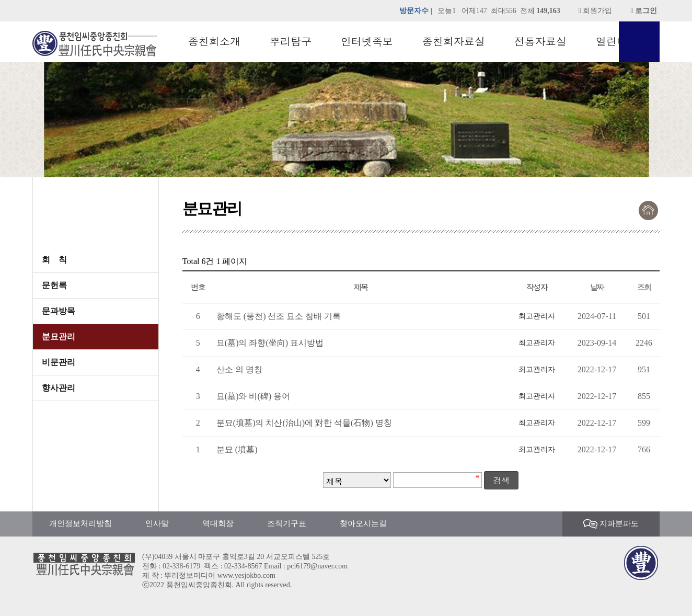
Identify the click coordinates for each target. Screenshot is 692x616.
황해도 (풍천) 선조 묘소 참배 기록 (279, 316)
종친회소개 (214, 42)
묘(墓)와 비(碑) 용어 (253, 396)
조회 (644, 287)
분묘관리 (59, 336)
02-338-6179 (181, 566)
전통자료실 (540, 42)
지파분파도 (611, 524)
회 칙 (54, 260)
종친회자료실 (454, 42)
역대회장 (218, 523)
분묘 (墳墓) (237, 449)
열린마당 (617, 42)
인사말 (157, 523)
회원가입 (596, 11)
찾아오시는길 (363, 523)
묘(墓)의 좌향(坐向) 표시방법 (270, 343)
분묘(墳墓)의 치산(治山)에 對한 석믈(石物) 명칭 (304, 423)
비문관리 (59, 362)
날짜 (597, 287)
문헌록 (54, 285)
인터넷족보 (367, 42)
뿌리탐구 (291, 42)
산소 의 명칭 (239, 369)
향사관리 (59, 388)
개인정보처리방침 (80, 523)
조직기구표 (287, 523)
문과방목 (59, 311)
